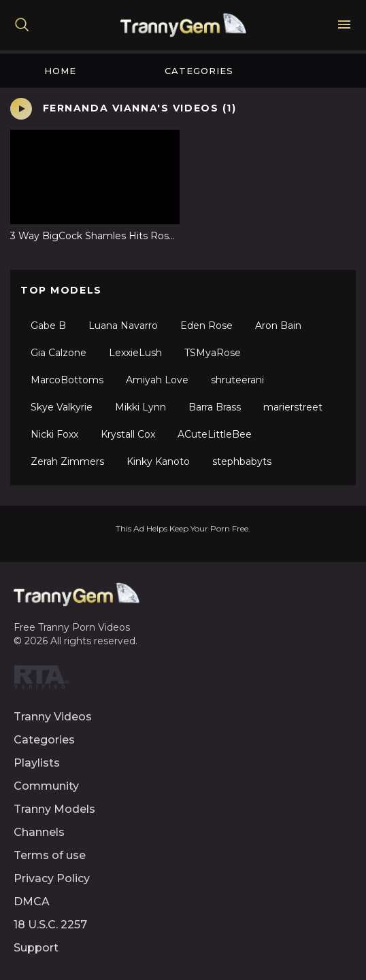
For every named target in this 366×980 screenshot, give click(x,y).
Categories (199, 71)
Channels (39, 832)
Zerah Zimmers (67, 461)
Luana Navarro (123, 326)
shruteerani (237, 380)
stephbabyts (242, 461)
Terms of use (50, 855)
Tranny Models (54, 809)
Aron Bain (278, 326)
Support (36, 948)
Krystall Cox (128, 434)
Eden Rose (206, 326)
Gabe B (48, 326)
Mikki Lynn (140, 407)
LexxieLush (135, 353)
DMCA (32, 902)
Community (46, 786)
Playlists (37, 763)
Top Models (61, 290)
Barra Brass (215, 407)
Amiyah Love (157, 380)
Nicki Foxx (54, 434)
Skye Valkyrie (62, 407)
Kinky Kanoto (158, 461)
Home (60, 71)
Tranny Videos (53, 717)
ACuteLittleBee (215, 434)
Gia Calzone (59, 353)
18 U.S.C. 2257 (50, 925)
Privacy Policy (52, 878)
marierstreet (293, 407)
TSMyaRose (213, 353)
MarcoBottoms (67, 380)
